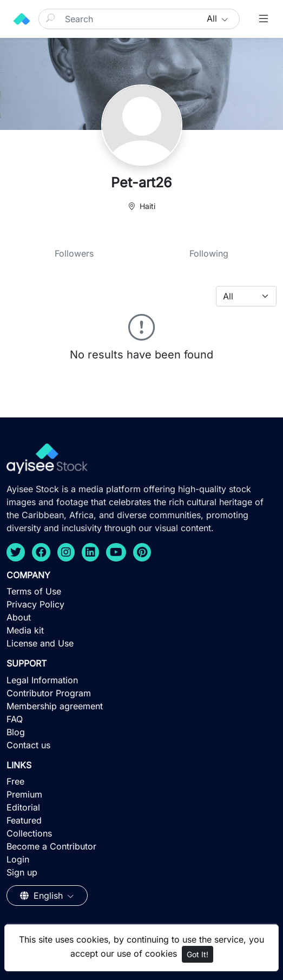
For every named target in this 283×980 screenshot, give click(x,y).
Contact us (28, 745)
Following (209, 253)
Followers (74, 253)
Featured (24, 820)
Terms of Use (34, 591)
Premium (24, 794)
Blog (16, 732)
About (19, 617)
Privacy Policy (35, 604)
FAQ (15, 719)
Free (15, 781)
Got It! (198, 954)
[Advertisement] (141, 901)
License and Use (40, 643)
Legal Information (42, 680)
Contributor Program (49, 693)
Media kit (25, 630)
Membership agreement (55, 706)
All (213, 18)
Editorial (23, 807)
